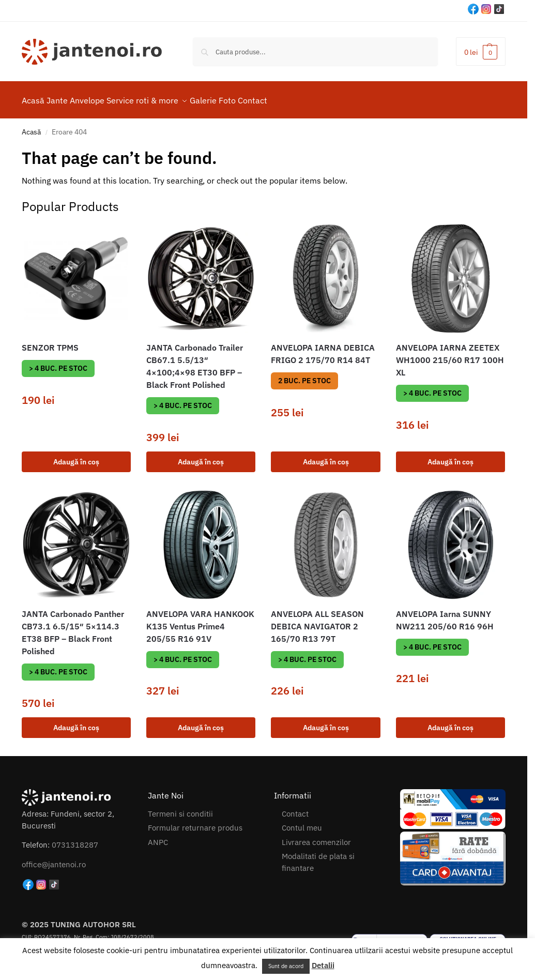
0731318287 (75, 839)
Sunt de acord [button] (286, 966)
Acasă (31, 126)
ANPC (158, 836)
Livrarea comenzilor (316, 836)
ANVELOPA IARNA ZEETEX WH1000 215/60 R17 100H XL (450, 354)
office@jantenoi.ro (54, 858)
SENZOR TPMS (50, 342)
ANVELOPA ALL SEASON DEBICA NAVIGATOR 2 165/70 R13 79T (317, 621)
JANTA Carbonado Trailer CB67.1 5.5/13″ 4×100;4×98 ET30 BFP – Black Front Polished (195, 360)
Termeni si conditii (180, 808)
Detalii (323, 965)
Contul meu (302, 822)
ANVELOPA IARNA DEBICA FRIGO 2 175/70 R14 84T (323, 348)
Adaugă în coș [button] (76, 456)
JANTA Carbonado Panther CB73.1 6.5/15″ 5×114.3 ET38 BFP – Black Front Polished (73, 627)
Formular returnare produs (195, 822)
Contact (295, 808)
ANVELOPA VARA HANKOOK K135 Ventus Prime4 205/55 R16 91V (200, 621)
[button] (481, 51)
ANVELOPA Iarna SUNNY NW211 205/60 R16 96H (445, 614)
